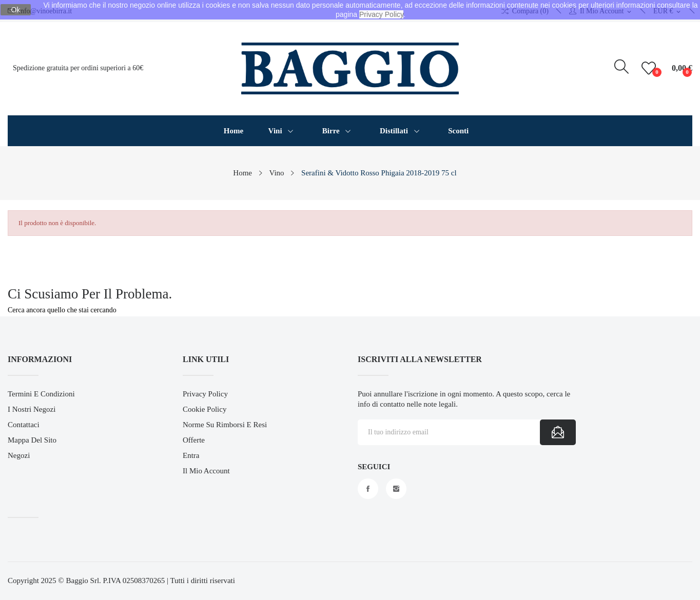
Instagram (396, 489)
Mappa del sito (32, 440)
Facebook (368, 489)
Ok (16, 10)
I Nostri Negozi (32, 409)
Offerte (194, 440)
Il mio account (206, 471)
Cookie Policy (205, 409)
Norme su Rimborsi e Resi (225, 425)
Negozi (19, 455)
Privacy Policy (205, 394)
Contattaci (24, 425)
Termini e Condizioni (41, 394)
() (650, 68)
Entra (191, 455)
